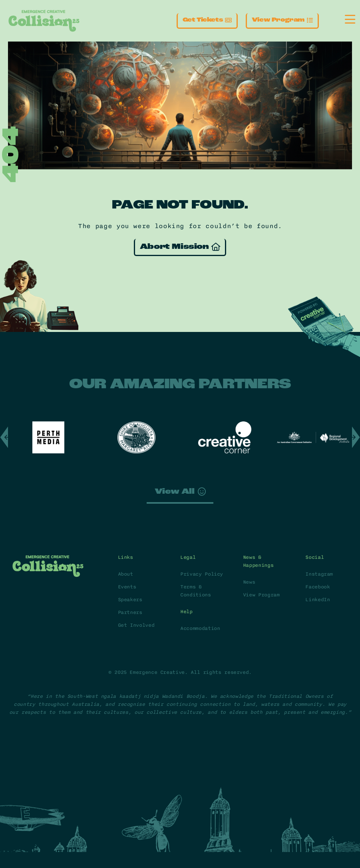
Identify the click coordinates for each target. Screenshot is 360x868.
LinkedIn (317, 600)
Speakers (130, 600)
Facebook (317, 587)
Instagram (319, 574)
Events (127, 587)
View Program (261, 595)
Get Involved (136, 625)
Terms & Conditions (195, 591)
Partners (130, 612)
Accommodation (200, 628)
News (249, 582)
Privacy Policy (202, 574)
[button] (4, 437)
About (125, 574)
